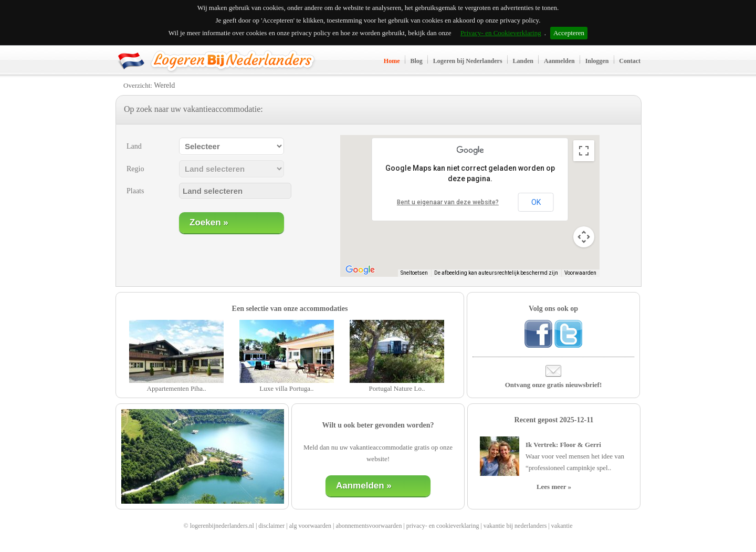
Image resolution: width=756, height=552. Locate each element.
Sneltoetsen (414, 273)
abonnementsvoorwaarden (369, 526)
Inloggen (597, 61)
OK (536, 202)
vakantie (562, 526)
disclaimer (271, 526)
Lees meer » (554, 487)
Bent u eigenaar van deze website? (448, 202)
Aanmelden (559, 61)
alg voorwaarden (310, 526)
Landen (523, 61)
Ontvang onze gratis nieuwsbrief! (554, 385)
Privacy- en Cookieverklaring (501, 33)
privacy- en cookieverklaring (443, 526)
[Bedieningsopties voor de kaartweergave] (584, 237)
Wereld (164, 85)
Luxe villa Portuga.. (286, 388)
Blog (417, 61)
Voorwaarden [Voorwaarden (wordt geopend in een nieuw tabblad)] (580, 273)
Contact (630, 61)
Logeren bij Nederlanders (468, 61)
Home (392, 61)
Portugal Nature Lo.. (397, 388)
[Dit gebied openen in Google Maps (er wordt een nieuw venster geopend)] (360, 270)
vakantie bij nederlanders (515, 526)
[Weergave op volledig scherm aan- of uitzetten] (584, 151)
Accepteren (569, 33)
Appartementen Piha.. (177, 388)
